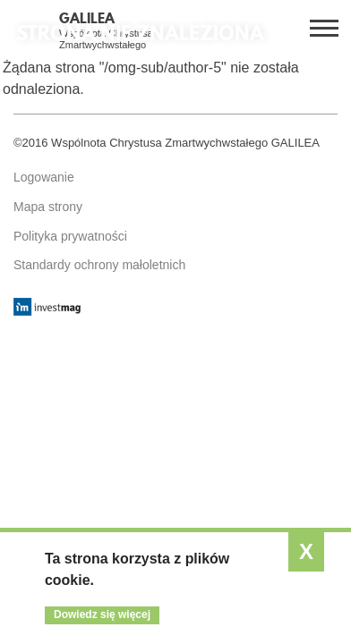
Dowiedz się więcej (102, 614)
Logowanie (44, 177)
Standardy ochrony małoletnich (99, 265)
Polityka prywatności (70, 236)
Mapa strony (48, 207)
